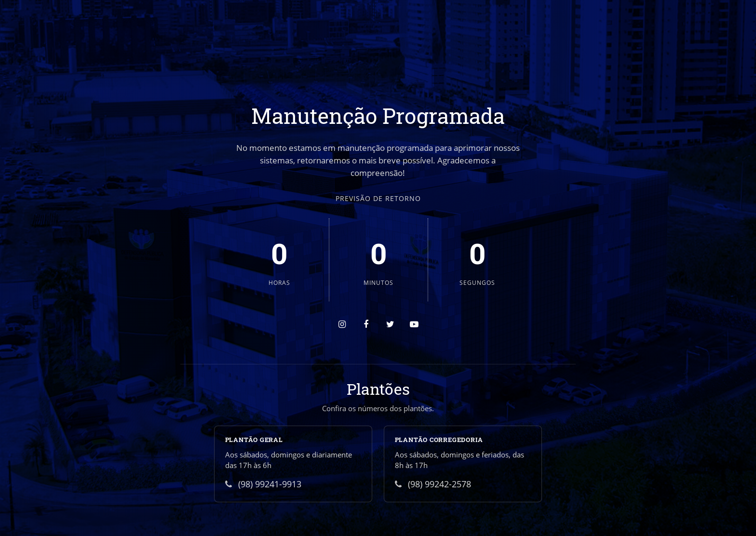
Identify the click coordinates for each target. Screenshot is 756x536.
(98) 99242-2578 (433, 484)
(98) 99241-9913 (263, 484)
